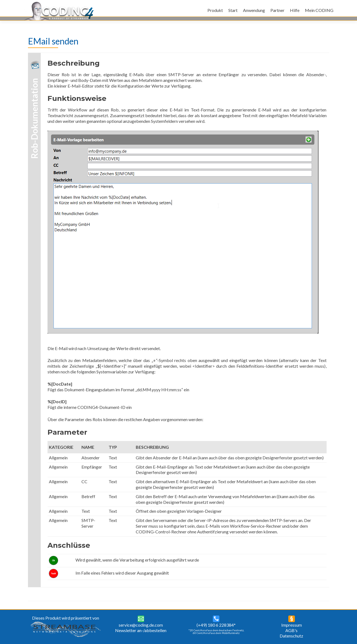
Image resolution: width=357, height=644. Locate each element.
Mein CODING (319, 10)
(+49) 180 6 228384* (216, 625)
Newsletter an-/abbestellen (141, 630)
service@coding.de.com (141, 625)
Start (233, 10)
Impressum (292, 625)
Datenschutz (291, 636)
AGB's (291, 630)
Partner (277, 10)
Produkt (215, 10)
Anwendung (254, 10)
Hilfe (295, 10)
